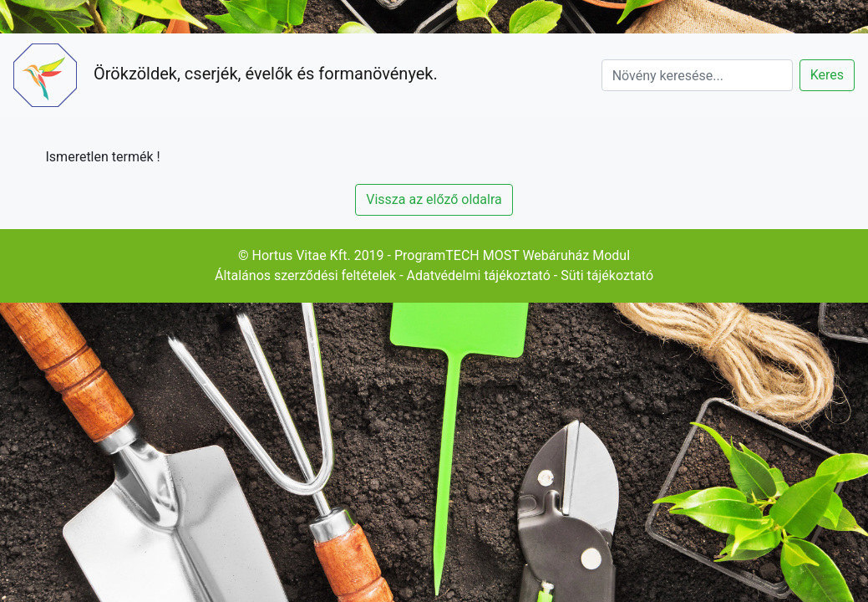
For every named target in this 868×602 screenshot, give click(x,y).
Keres (827, 75)
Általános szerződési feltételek (305, 275)
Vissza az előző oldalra (434, 199)
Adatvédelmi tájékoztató (479, 275)
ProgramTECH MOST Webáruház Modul (512, 255)
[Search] (697, 75)
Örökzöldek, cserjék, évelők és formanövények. (226, 75)
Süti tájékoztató (607, 275)
